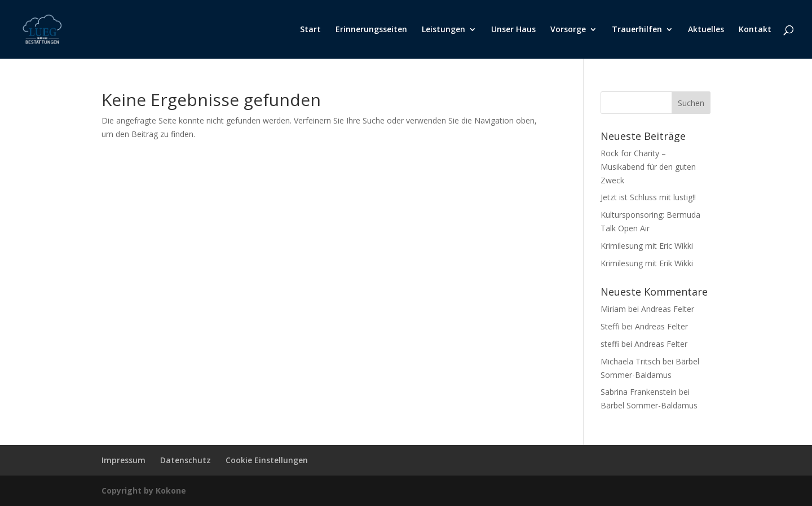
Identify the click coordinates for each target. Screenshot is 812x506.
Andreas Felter (668, 309)
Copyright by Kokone (144, 490)
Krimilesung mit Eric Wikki (647, 246)
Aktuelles (706, 30)
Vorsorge (568, 30)
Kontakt (755, 30)
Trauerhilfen (637, 30)
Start (310, 30)
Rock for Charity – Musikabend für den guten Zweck (648, 167)
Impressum (123, 460)
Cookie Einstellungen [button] (267, 460)
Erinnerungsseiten (371, 30)
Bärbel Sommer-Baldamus (649, 405)
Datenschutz (186, 460)
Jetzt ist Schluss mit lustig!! (648, 197)
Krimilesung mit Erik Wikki (647, 263)
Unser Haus (513, 30)
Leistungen (443, 30)
